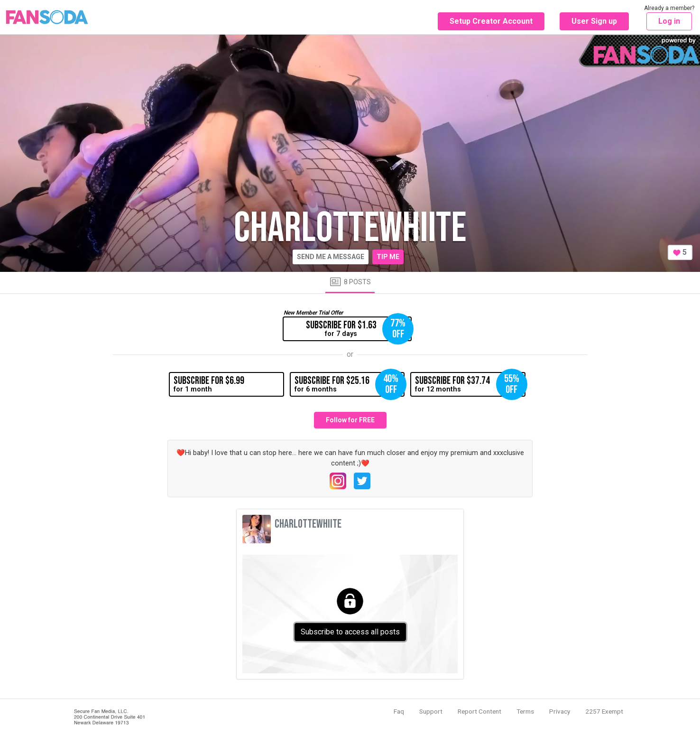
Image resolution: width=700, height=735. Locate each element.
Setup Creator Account (491, 21)
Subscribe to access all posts (350, 632)
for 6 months (350, 384)
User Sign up (594, 21)
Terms (525, 711)
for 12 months (470, 384)
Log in (669, 21)
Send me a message (331, 257)
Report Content (479, 711)
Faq (399, 711)
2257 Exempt (604, 711)
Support (431, 711)
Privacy (560, 711)
